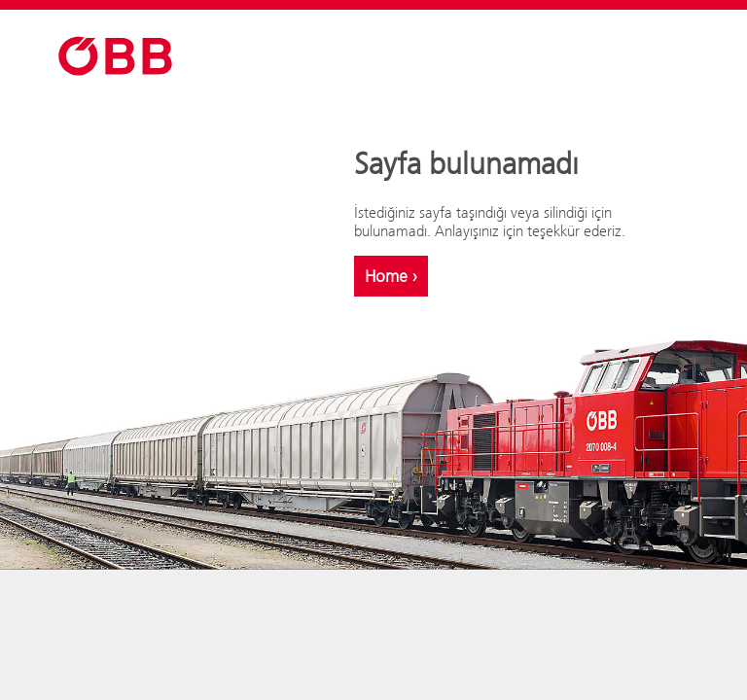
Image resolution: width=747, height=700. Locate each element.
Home (391, 276)
